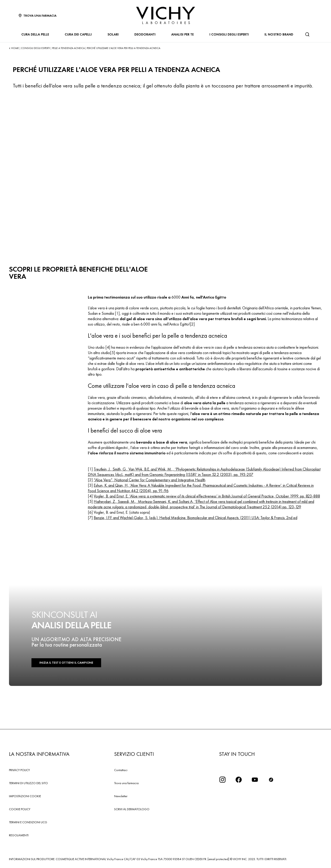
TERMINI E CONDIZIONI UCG (28, 822)
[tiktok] (271, 780)
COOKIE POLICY (20, 809)
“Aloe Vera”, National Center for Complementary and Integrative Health (150, 480)
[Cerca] (307, 34)
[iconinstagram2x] (222, 780)
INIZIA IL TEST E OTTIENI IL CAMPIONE (65, 663)
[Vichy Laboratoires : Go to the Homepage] (166, 15)
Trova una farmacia (126, 783)
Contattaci (121, 770)
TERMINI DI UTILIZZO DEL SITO (28, 783)
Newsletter (121, 796)
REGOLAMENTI (19, 835)
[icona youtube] (255, 780)
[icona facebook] (239, 780)
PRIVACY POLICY (19, 770)
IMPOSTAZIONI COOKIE (25, 796)
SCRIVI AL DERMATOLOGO (132, 809)
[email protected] (218, 859)
